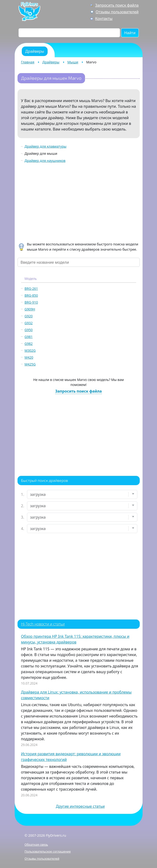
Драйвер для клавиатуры (46, 146)
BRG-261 (31, 289)
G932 (29, 323)
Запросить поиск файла (117, 5)
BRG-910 (31, 302)
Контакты (104, 19)
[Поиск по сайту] (69, 33)
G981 (29, 337)
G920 (29, 316)
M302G (30, 350)
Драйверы (51, 62)
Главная (28, 62)
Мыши (73, 62)
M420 (29, 357)
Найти (130, 33)
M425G (30, 364)
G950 (29, 330)
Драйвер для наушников (45, 161)
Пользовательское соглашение (48, 851)
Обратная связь (36, 845)
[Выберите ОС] (82, 529)
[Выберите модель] (82, 517)
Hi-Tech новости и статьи (43, 624)
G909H (30, 309)
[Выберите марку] (82, 506)
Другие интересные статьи (80, 806)
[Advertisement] (79, 203)
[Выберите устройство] (82, 494)
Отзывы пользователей (117, 12)
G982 (29, 344)
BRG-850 (31, 295)
